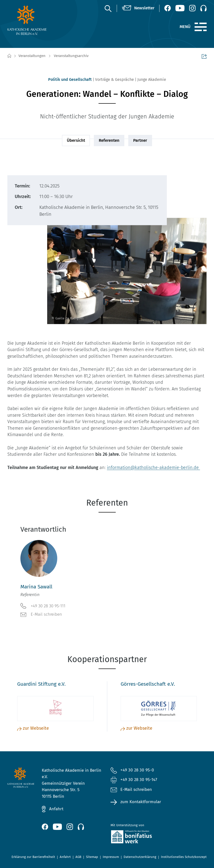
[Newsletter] (138, 8)
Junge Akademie (152, 79)
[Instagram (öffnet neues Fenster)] (192, 8)
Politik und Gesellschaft (70, 79)
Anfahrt (56, 809)
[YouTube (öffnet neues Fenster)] (180, 8)
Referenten (109, 140)
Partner (140, 140)
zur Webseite (33, 728)
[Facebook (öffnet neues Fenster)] (168, 8)
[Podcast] (203, 8)
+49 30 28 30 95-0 (137, 770)
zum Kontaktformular (141, 802)
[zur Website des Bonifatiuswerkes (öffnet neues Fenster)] (141, 838)
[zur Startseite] (29, 20)
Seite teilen (204, 56)
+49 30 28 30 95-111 (43, 606)
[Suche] (108, 8)
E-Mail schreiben (41, 615)
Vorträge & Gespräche (114, 79)
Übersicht (76, 140)
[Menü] (201, 27)
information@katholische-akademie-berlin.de (153, 468)
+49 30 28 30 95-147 (139, 780)
